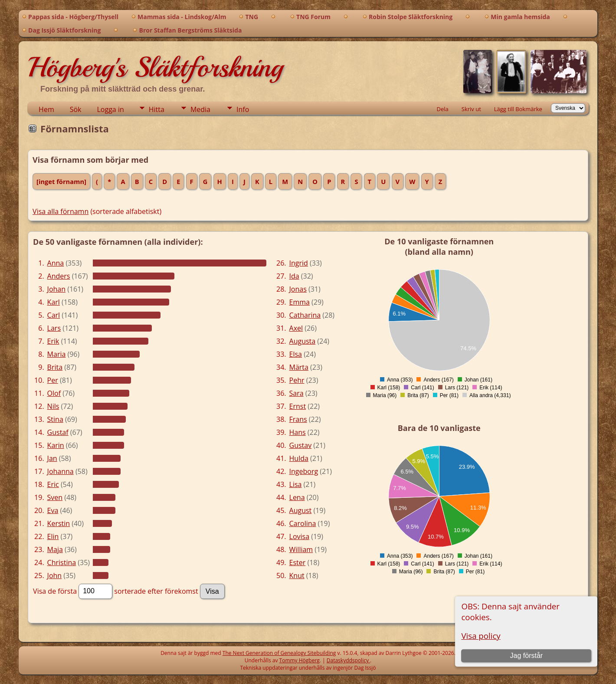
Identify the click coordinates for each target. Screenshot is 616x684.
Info (243, 109)
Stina (55, 419)
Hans (298, 432)
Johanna (61, 471)
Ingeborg (304, 471)
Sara (297, 393)
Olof (54, 393)
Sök (76, 109)
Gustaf (58, 432)
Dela (443, 109)
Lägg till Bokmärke (518, 109)
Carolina (303, 523)
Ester (298, 562)
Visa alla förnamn (61, 211)
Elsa (296, 354)
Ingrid (299, 263)
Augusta (303, 341)
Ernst (298, 406)
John (55, 575)
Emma (300, 302)
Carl (54, 315)
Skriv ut (471, 109)
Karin (56, 445)
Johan (56, 289)
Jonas (298, 289)
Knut (297, 575)
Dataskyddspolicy (348, 660)
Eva (53, 510)
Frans (298, 419)
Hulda (299, 458)
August (301, 510)
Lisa (296, 484)
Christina (62, 562)
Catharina (305, 315)
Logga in (111, 109)
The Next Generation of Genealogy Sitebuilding (279, 653)
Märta (299, 367)
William (301, 549)
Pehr (297, 380)
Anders (59, 276)
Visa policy (481, 636)
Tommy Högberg (300, 660)
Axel (296, 328)
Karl (54, 302)
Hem (46, 109)
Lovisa (300, 536)
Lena (297, 497)
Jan (52, 458)
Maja (55, 549)
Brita (55, 367)
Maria (57, 354)
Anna (56, 263)
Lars (54, 328)
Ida (294, 276)
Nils (53, 406)
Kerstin (59, 523)
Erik (53, 341)
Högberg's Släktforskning (155, 67)
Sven (55, 497)
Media (200, 109)
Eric (53, 484)
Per (53, 380)
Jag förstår (527, 656)
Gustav (301, 445)
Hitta (157, 109)
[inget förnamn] (61, 181)
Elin (53, 536)
